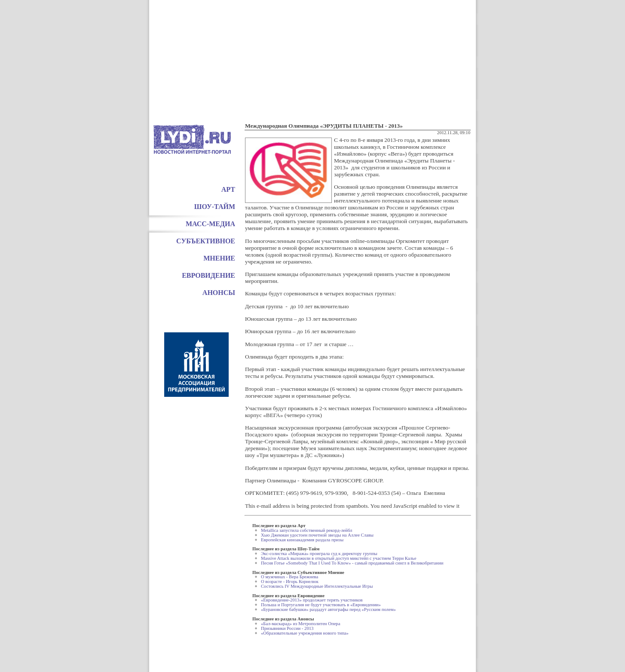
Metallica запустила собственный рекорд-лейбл (306, 530)
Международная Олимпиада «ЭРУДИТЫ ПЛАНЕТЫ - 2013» (324, 126)
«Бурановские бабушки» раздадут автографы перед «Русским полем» (328, 609)
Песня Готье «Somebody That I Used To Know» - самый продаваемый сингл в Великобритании (352, 563)
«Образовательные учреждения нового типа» (305, 633)
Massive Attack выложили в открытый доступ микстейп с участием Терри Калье (339, 558)
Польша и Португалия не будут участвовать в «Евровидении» (321, 605)
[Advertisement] (312, 60)
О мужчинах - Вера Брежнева (290, 577)
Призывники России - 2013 (287, 628)
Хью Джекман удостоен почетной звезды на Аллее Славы (317, 535)
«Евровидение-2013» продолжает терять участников (312, 600)
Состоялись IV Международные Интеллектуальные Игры (317, 586)
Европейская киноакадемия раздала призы (302, 540)
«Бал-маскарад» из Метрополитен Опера (300, 624)
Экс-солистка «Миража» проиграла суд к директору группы (319, 554)
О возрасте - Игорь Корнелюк (290, 581)
